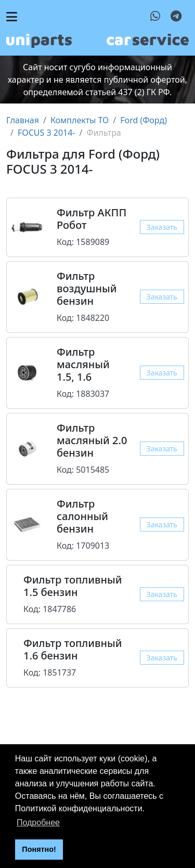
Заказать (162, 227)
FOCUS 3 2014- (47, 133)
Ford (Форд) (144, 120)
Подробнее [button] (38, 822)
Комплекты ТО (80, 120)
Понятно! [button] (39, 849)
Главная (23, 120)
